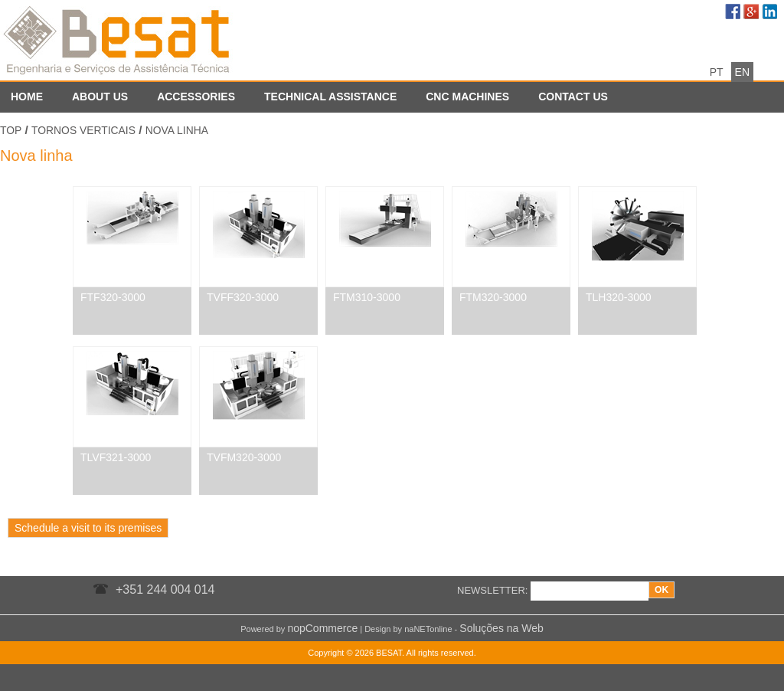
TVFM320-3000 (244, 457)
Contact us (573, 97)
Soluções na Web (501, 628)
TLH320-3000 (619, 297)
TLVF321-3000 (116, 457)
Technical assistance (330, 97)
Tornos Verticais (83, 130)
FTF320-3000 (113, 297)
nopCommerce (322, 628)
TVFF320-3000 (243, 297)
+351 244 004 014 (165, 589)
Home (27, 97)
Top (11, 130)
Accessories (196, 97)
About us (100, 97)
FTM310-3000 (367, 297)
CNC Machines (467, 97)
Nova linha (177, 130)
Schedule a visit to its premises (88, 528)
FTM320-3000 (493, 297)
